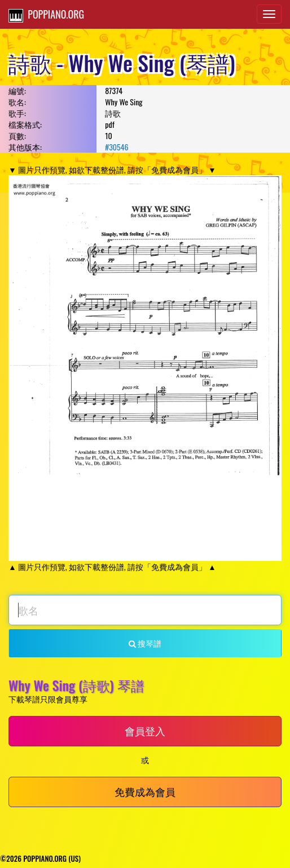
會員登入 (145, 731)
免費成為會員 (145, 791)
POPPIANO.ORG (46, 15)
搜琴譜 (145, 643)
